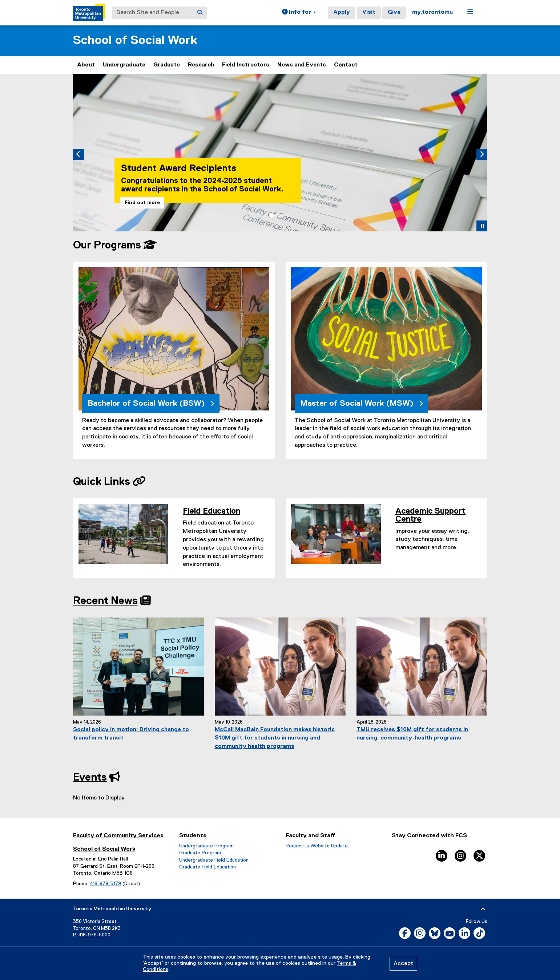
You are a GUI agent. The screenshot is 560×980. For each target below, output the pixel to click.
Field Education (211, 511)
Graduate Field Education (208, 867)
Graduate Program (200, 853)
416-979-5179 (105, 884)
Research (201, 65)
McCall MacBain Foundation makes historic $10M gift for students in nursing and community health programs (275, 738)
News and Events (302, 65)
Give (394, 12)
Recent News (105, 601)
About (86, 65)
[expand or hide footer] (483, 909)
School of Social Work (135, 41)
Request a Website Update (317, 846)
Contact (346, 65)
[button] (299, 13)
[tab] (271, 215)
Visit (369, 12)
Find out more (142, 203)
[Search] (200, 13)
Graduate (167, 65)
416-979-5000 (94, 935)
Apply (342, 12)
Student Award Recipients (179, 169)
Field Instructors (246, 65)
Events (90, 778)
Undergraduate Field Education (214, 860)
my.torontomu (432, 12)
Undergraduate (124, 65)
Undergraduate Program (206, 846)
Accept (403, 964)
